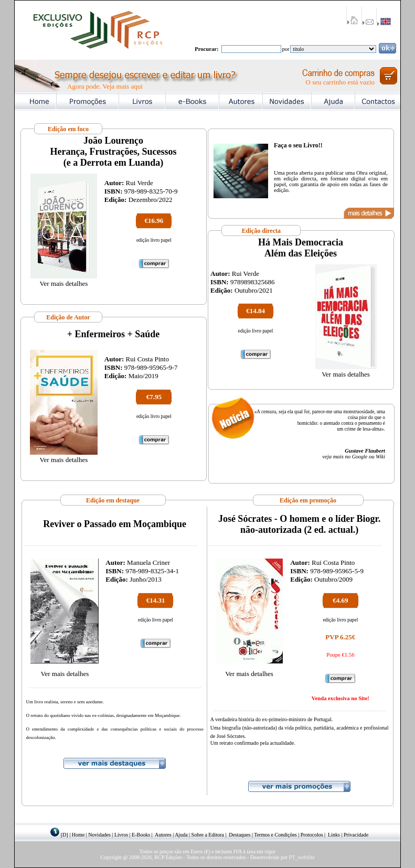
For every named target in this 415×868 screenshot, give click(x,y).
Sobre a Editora (208, 835)
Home (78, 835)
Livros (121, 835)
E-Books (141, 835)
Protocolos (312, 835)
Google (360, 457)
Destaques (240, 835)
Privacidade (356, 835)
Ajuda (181, 835)
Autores (163, 835)
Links (334, 835)
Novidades (99, 835)
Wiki (380, 457)
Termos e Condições (275, 835)
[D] (65, 835)
